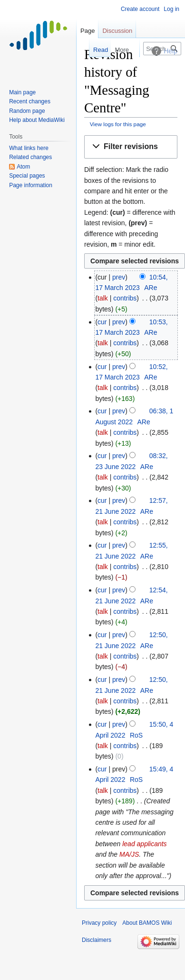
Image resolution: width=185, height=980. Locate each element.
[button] (131, 147)
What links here (29, 148)
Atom (23, 167)
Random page (27, 111)
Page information (31, 185)
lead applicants (144, 844)
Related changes (30, 157)
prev (119, 277)
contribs (125, 298)
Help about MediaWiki (37, 120)
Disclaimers (97, 940)
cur (102, 322)
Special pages (27, 176)
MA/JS (129, 854)
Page (88, 31)
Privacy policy (99, 923)
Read (94, 50)
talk (103, 298)
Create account (140, 9)
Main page (22, 92)
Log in (171, 9)
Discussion (117, 31)
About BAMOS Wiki (147, 923)
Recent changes (30, 101)
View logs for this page (118, 124)
